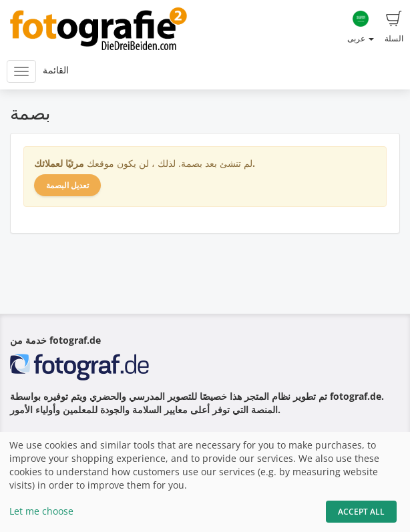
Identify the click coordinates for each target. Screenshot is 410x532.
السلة (394, 27)
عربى (361, 27)
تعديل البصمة (67, 185)
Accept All (361, 512)
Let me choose (41, 511)
